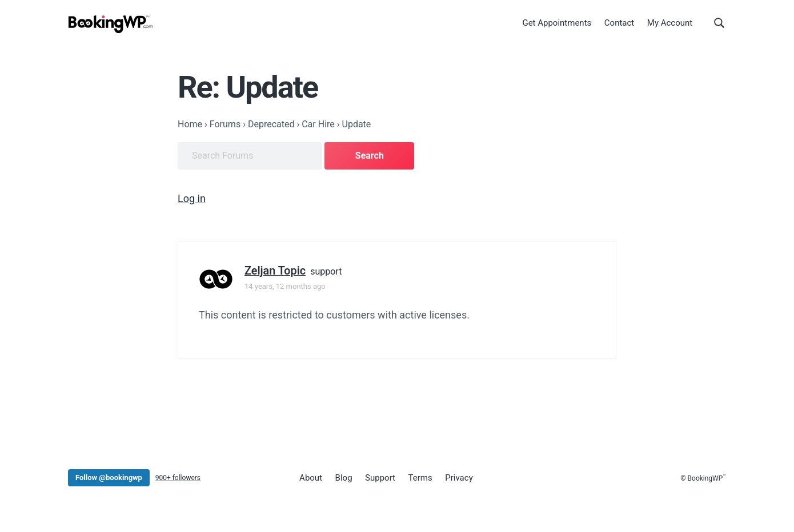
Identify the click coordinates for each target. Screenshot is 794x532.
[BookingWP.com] (111, 24)
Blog (344, 478)
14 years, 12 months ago (285, 286)
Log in (192, 198)
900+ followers (178, 478)
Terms (420, 478)
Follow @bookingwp (109, 477)
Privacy (459, 478)
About (311, 478)
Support (380, 478)
